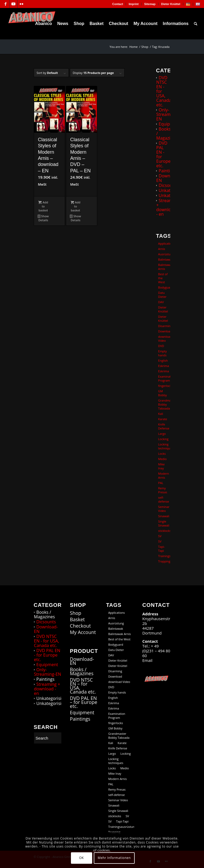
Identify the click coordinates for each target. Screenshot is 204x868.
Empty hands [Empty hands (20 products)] (162, 353)
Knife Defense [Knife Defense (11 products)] (164, 426)
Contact (118, 4)
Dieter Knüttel (171, 4)
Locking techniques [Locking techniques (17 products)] (164, 446)
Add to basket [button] (43, 206)
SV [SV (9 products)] (160, 541)
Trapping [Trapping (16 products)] (164, 561)
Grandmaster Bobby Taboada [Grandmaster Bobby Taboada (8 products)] (164, 404)
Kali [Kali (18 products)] (160, 414)
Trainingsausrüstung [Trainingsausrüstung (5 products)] (164, 556)
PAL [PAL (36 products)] (161, 483)
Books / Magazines (44, 614)
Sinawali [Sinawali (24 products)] (164, 516)
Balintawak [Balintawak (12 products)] (164, 259)
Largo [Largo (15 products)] (162, 434)
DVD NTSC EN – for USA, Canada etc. (83, 686)
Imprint (133, 4)
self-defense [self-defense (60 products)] (163, 499)
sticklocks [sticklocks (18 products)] (164, 531)
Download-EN (168, 178)
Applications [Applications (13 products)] (164, 243)
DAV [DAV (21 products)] (161, 302)
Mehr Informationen (114, 858)
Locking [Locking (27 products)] (163, 439)
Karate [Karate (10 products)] (163, 419)
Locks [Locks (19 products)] (162, 454)
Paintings (168, 171)
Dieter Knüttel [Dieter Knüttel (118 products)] (163, 309)
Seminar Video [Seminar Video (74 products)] (164, 509)
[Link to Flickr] (22, 4)
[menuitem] (118, 4)
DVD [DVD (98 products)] (161, 346)
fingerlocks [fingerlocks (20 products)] (164, 386)
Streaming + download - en (167, 207)
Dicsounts (168, 185)
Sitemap (150, 4)
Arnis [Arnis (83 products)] (161, 249)
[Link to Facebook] (5, 4)
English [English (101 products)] (163, 360)
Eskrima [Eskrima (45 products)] (163, 366)
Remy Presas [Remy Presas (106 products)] (163, 490)
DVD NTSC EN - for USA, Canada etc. (47, 641)
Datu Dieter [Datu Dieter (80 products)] (162, 295)
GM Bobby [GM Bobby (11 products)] (162, 393)
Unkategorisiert (52, 698)
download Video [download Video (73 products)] (164, 339)
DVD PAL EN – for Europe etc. (84, 702)
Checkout (80, 626)
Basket (77, 619)
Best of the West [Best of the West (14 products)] (163, 278)
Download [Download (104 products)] (164, 331)
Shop (76, 613)
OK (82, 858)
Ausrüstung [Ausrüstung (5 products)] (164, 254)
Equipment (169, 124)
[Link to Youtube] (13, 4)
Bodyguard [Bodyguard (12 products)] (164, 287)
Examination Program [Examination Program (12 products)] (164, 378)
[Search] (196, 24)
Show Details (43, 218)
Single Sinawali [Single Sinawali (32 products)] (164, 523)
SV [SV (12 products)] (160, 536)
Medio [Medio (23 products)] (162, 459)
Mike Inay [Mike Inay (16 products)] (161, 466)
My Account (83, 632)
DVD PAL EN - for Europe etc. (163, 154)
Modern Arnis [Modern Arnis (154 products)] (163, 475)
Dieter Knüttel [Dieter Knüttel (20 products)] (163, 319)
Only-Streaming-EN (167, 114)
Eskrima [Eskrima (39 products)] (163, 371)
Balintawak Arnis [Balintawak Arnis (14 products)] (164, 267)
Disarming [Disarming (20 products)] (164, 326)
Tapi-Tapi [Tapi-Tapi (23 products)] (161, 549)
